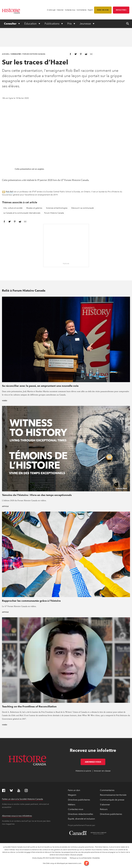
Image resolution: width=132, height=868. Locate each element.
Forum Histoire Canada (34, 54)
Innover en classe (102, 771)
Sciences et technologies (57, 208)
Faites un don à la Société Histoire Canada (22, 799)
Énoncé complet (76, 855)
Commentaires (82, 10)
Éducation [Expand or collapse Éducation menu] (31, 24)
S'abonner (60, 10)
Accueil (6, 54)
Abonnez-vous (95, 762)
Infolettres (121, 10)
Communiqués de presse (112, 800)
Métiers (72, 805)
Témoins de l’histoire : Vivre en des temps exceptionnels (37, 495)
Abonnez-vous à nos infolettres (17, 816)
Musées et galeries (34, 208)
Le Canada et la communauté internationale (22, 213)
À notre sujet (51, 10)
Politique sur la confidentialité (81, 858)
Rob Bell (10, 192)
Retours (104, 809)
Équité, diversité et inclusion (81, 819)
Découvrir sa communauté (82, 208)
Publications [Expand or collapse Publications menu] (52, 24)
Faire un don (103, 10)
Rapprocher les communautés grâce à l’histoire (31, 601)
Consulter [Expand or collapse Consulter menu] (11, 24)
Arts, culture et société (13, 208)
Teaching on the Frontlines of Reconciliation (29, 706)
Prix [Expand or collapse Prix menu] (70, 24)
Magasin (72, 795)
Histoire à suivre (83, 771)
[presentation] (66, 339)
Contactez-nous (70, 10)
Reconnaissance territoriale (113, 795)
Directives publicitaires (79, 800)
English (90, 10)
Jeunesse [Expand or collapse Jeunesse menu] (86, 24)
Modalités (96, 858)
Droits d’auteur (38, 858)
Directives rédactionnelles (80, 814)
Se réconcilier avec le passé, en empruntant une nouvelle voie (40, 386)
